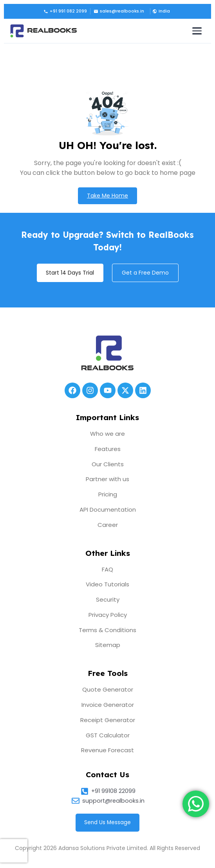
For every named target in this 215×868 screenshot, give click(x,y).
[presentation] (14, 851)
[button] (161, 11)
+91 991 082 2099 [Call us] (65, 11)
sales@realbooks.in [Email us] (119, 11)
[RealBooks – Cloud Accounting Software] (43, 31)
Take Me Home (107, 196)
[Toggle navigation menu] (197, 31)
